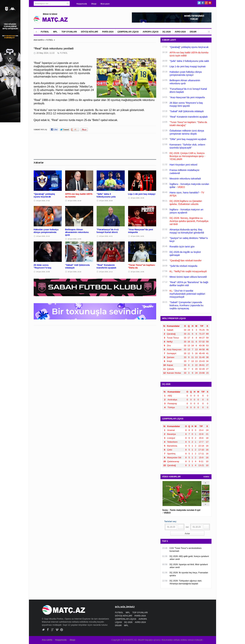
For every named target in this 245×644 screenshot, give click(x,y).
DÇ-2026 (167, 32)
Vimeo (57, 630)
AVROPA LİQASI (151, 32)
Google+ (206, 3)
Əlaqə (94, 4)
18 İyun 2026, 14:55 (75, 239)
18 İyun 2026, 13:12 (106, 272)
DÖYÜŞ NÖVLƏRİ (89, 32)
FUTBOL (45, 32)
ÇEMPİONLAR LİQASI (128, 32)
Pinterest (210, 3)
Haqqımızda (82, 4)
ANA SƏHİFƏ (39, 40)
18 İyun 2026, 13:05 (137, 272)
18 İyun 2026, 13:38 (43, 272)
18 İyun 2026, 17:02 (43, 201)
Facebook (203, 3)
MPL (55, 32)
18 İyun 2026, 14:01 (137, 236)
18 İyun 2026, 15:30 (137, 198)
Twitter (199, 3)
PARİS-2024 (108, 32)
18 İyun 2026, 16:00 (106, 201)
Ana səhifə (47, 640)
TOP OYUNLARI (69, 32)
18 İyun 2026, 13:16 (75, 272)
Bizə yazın (105, 4)
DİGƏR (193, 32)
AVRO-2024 (180, 32)
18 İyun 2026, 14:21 (106, 236)
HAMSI (206, 477)
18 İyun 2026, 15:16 (43, 236)
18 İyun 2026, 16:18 (75, 201)
